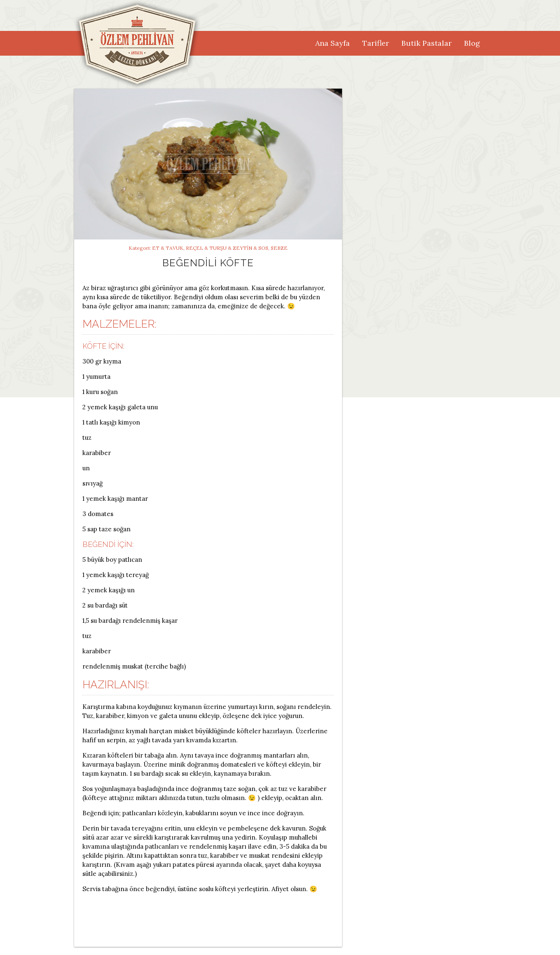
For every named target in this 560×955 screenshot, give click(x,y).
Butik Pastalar (426, 43)
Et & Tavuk (168, 248)
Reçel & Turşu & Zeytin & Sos (227, 248)
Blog (472, 43)
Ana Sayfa (333, 43)
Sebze (279, 248)
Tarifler (376, 43)
